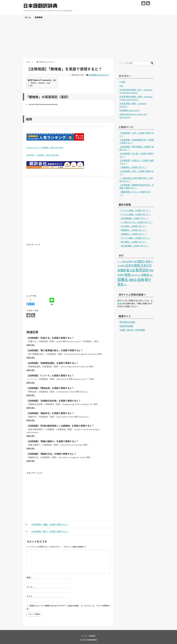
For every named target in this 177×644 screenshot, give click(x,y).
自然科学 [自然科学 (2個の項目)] (134, 275)
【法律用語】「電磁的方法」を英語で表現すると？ (51, 454)
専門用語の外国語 (127, 322)
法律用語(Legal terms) (99, 75)
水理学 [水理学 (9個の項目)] (121, 275)
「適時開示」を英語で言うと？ (133, 234)
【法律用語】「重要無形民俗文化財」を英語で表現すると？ (137, 186)
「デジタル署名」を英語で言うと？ (135, 238)
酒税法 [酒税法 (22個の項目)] (133, 280)
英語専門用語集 (126, 326)
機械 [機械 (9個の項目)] (151, 270)
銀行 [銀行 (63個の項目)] (148, 279)
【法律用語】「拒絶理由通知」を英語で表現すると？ (52, 363)
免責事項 (39, 17)
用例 (31, 86)
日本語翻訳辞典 (40, 6)
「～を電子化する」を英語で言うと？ (136, 222)
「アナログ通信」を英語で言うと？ (135, 214)
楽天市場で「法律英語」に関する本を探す (43, 155)
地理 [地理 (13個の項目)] (148, 261)
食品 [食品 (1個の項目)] (125, 285)
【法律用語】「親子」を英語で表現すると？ (47, 531)
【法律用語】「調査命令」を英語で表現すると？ (50, 413)
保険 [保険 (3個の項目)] (135, 262)
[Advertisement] (88, 39)
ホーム (28, 17)
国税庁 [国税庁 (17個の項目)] (141, 261)
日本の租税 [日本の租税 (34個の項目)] (133, 265)
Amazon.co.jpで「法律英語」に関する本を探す (45, 147)
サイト (29, 596)
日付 (121, 86)
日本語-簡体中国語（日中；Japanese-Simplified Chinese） (136, 91)
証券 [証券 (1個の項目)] (139, 275)
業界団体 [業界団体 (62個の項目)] (142, 270)
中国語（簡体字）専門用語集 (132, 330)
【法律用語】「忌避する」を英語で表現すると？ (50, 338)
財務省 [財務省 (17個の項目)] (145, 275)
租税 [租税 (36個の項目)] (128, 274)
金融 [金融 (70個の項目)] (141, 279)
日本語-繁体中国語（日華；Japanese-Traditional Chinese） (136, 98)
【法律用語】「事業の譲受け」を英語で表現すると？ (52, 441)
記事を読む (31, 345)
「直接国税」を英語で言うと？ (133, 167)
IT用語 (122, 82)
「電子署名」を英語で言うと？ (133, 242)
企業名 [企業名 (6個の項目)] (130, 261)
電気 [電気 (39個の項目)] (120, 284)
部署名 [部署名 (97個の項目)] (123, 279)
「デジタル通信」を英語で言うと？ (135, 210)
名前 (30, 577)
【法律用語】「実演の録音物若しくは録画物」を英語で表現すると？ (60, 426)
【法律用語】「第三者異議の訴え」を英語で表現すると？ (55, 350)
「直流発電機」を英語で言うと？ (134, 246)
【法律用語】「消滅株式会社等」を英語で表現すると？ (54, 401)
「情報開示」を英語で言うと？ (133, 230)
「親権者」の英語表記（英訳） (41, 83)
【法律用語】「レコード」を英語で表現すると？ (50, 375)
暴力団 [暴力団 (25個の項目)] (131, 270)
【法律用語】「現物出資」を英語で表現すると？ (50, 388)
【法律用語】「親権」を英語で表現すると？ (47, 524)
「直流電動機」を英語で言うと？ (134, 218)
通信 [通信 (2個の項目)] (151, 275)
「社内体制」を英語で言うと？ (133, 226)
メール (31, 587)
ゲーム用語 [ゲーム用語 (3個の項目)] (122, 262)
